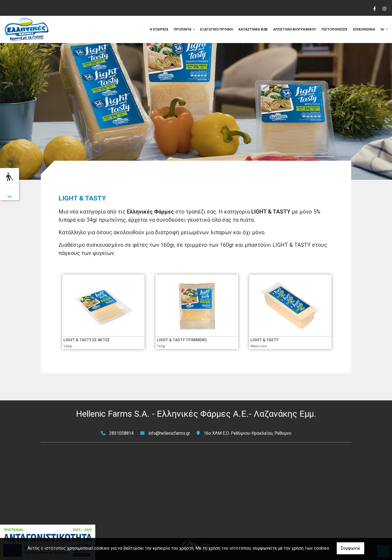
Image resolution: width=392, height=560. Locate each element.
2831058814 (121, 433)
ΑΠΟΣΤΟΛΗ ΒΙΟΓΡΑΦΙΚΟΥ (295, 29)
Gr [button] (383, 29)
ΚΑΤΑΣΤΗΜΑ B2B (253, 29)
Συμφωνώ (350, 548)
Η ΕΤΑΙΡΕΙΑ (159, 29)
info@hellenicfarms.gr (169, 433)
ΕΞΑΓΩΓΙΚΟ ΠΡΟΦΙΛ (217, 29)
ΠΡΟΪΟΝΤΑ (183, 29)
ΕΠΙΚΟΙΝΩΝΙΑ (364, 29)
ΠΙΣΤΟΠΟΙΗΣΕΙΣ (335, 29)
